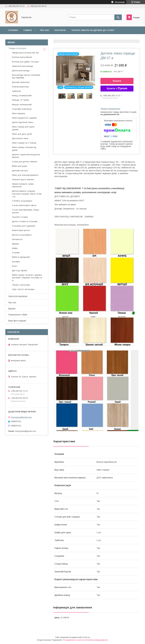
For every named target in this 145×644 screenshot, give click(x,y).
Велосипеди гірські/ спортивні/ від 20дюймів (26, 76)
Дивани (15, 244)
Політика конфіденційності (97, 640)
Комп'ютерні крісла (21, 230)
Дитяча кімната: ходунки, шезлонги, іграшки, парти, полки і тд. (27, 194)
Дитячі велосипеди (21, 71)
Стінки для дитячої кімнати (24, 162)
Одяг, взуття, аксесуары (23, 289)
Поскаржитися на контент (74, 640)
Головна (13, 30)
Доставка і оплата (19, 38)
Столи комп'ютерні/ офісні (24, 205)
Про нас (45, 30)
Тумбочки (16, 91)
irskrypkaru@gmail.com (21, 417)
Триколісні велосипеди (22, 66)
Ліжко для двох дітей (22, 134)
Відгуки (88, 38)
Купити (117, 81)
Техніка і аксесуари (21, 285)
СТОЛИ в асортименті (22, 201)
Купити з (117, 89)
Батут (15, 266)
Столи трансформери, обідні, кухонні (26, 211)
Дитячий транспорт (21, 82)
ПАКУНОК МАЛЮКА (18, 296)
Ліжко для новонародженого (25, 175)
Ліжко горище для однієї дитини (23, 128)
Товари (27, 30)
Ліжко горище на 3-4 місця (24, 143)
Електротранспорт (21, 87)
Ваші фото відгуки (17, 321)
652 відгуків (120, 2)
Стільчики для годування (24, 226)
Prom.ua (86, 637)
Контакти (60, 30)
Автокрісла (17, 239)
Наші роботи (71, 38)
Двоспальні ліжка (20, 138)
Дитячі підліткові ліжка (22, 122)
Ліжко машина (18, 113)
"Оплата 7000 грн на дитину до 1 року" (93, 30)
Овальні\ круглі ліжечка (23, 179)
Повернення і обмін (46, 38)
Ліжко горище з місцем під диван (24, 149)
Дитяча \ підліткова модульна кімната (26, 156)
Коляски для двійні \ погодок (25, 62)
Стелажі (16, 253)
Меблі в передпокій (21, 257)
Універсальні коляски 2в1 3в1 (25, 53)
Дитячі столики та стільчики (25, 221)
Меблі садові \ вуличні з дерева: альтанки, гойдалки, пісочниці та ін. (27, 278)
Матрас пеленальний (22, 105)
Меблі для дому (19, 166)
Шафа (15, 248)
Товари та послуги (17, 48)
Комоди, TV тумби (20, 100)
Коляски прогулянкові (22, 57)
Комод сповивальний (22, 96)
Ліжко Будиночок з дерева (24, 118)
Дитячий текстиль (20, 171)
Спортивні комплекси (22, 109)
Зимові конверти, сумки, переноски (23, 185)
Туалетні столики (20, 217)
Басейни (16, 262)
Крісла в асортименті (22, 235)
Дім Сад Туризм (19, 271)
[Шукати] (118, 17)
